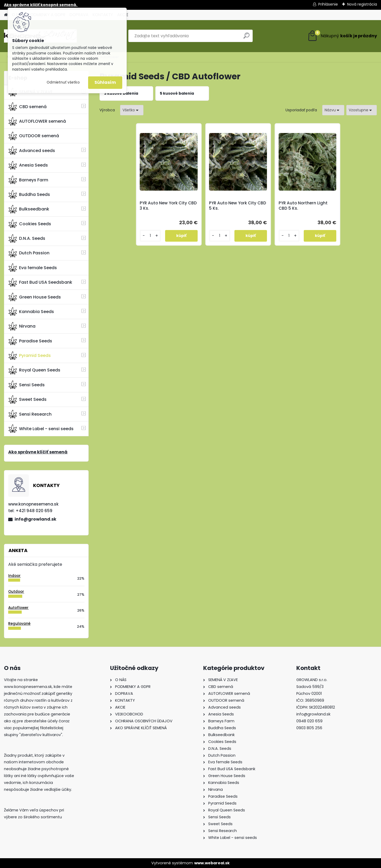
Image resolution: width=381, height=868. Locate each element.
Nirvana (22, 326)
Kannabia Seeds (31, 311)
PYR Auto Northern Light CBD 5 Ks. (303, 206)
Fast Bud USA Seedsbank (40, 282)
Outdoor (16, 592)
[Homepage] (6, 15)
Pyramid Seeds (30, 356)
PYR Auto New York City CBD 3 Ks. (168, 206)
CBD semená (28, 107)
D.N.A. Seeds (27, 238)
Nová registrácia (362, 4)
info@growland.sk (35, 519)
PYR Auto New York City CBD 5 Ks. (238, 206)
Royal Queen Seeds (34, 370)
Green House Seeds (35, 297)
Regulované (19, 624)
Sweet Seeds (28, 399)
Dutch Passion (29, 253)
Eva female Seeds (33, 268)
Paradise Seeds (30, 341)
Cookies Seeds (30, 224)
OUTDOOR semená (34, 136)
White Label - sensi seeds (41, 429)
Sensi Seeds (27, 385)
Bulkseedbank (29, 209)
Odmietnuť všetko (63, 82)
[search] (246, 38)
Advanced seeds (32, 150)
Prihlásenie (328, 4)
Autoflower (18, 608)
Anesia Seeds (28, 165)
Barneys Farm (28, 180)
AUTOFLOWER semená (37, 121)
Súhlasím (105, 82)
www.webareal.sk (212, 863)
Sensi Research (30, 414)
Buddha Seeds (29, 194)
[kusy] (150, 236)
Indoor (14, 576)
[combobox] (333, 110)
